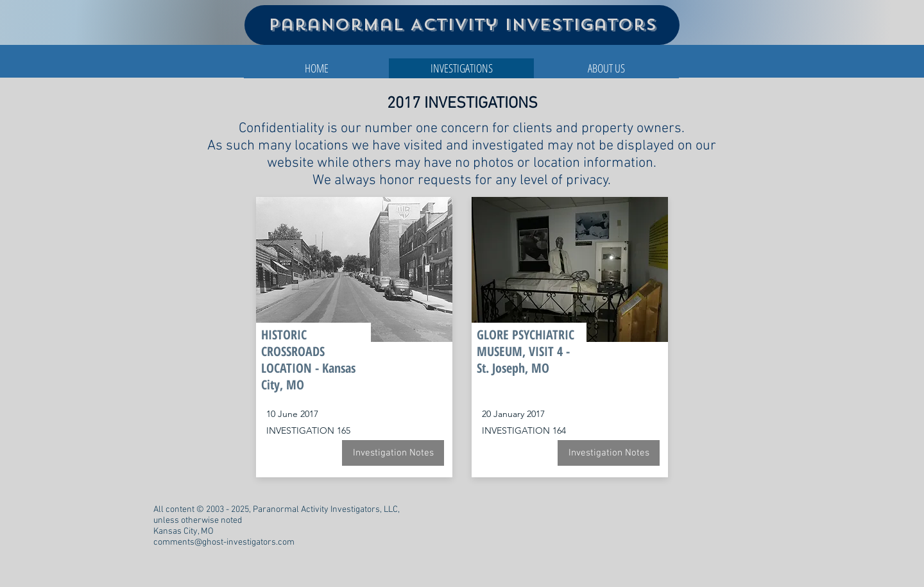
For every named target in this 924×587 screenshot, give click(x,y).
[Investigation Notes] (393, 453)
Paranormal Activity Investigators (462, 25)
